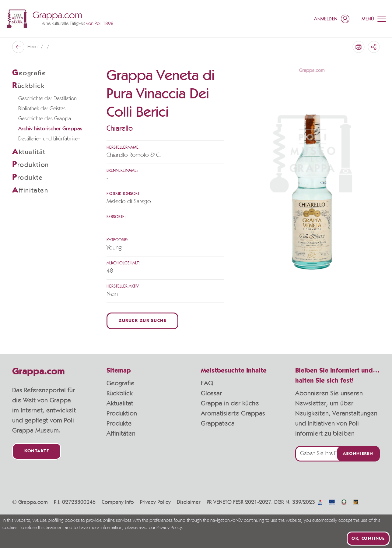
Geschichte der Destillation (47, 99)
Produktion (122, 413)
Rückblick (120, 393)
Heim (33, 47)
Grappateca (218, 423)
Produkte (119, 423)
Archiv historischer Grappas (50, 129)
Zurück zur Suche (142, 321)
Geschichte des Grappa (45, 119)
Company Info (118, 502)
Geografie (121, 383)
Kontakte (37, 451)
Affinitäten (121, 433)
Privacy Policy (155, 502)
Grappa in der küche (230, 403)
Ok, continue (368, 539)
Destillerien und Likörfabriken (49, 139)
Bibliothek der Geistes (42, 109)
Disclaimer (189, 502)
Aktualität (120, 403)
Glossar (211, 393)
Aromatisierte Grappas (233, 413)
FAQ (207, 383)
